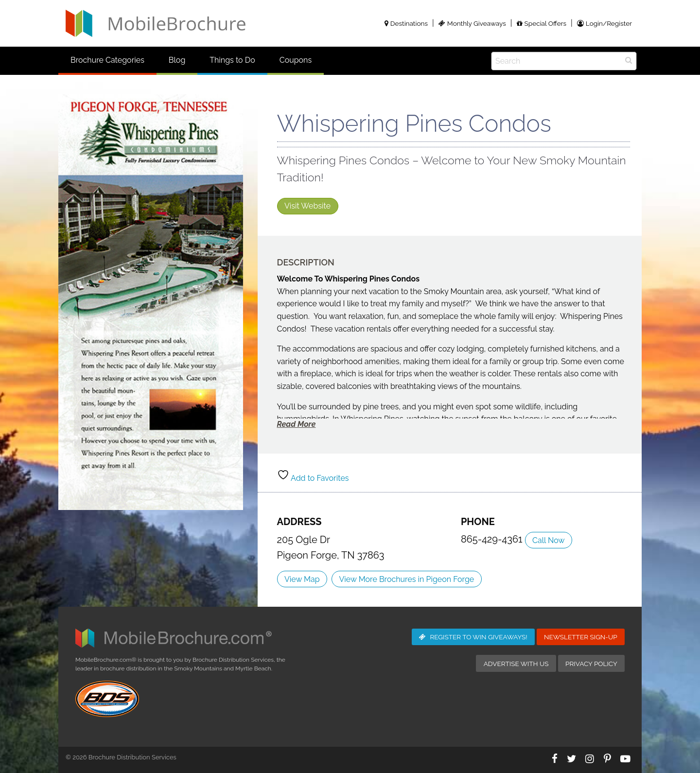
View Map (302, 579)
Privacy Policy (591, 664)
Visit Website (307, 206)
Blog (177, 60)
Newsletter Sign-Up (581, 637)
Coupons (296, 60)
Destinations (406, 23)
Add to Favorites (313, 478)
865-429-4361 (493, 539)
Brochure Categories (107, 60)
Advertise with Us (516, 664)
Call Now (548, 540)
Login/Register (604, 23)
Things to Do (232, 60)
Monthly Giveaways (472, 23)
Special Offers (542, 23)
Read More (297, 424)
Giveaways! (473, 637)
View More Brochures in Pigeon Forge (407, 579)
